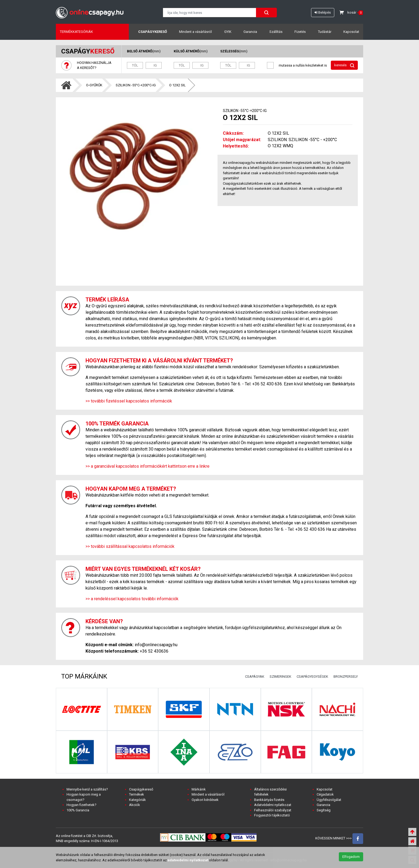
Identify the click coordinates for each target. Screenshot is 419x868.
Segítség (324, 810)
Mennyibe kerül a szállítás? (87, 789)
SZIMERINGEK (280, 677)
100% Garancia (78, 810)
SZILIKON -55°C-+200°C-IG (136, 85)
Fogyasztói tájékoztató (272, 815)
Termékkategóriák (76, 32)
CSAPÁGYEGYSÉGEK (312, 677)
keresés (344, 65)
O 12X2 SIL (177, 85)
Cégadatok (325, 794)
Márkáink (199, 789)
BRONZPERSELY (346, 677)
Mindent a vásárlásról (195, 32)
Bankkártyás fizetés (269, 800)
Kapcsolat (351, 32)
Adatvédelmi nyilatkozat (273, 805)
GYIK (228, 32)
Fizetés (300, 32)
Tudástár (325, 32)
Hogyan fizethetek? (82, 805)
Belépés (323, 12)
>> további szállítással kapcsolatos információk (130, 546)
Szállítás (276, 32)
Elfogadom (351, 857)
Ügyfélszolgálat (329, 800)
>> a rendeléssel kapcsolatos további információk (132, 599)
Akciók (135, 805)
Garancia (250, 32)
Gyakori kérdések (205, 800)
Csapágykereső (153, 32)
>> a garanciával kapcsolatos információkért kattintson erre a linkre (148, 466)
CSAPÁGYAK (255, 677)
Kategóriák (137, 800)
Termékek (137, 794)
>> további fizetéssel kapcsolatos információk (129, 401)
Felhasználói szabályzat (273, 810)
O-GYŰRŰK (94, 85)
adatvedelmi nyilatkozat (188, 860)
